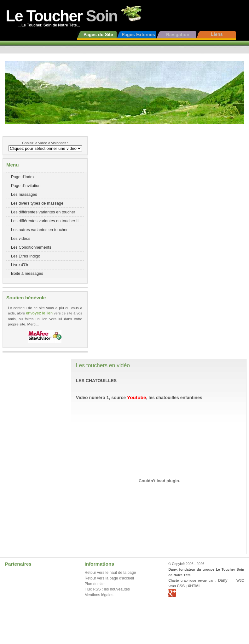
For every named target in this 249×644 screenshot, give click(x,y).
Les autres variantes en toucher (39, 230)
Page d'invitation (26, 186)
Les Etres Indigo (26, 256)
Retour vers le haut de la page (110, 573)
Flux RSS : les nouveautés (107, 589)
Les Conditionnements (31, 247)
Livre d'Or (20, 265)
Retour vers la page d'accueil (109, 578)
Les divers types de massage (37, 203)
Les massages (24, 194)
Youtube (136, 397)
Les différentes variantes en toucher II (45, 221)
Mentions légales (99, 595)
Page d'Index (23, 177)
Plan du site (95, 584)
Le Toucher (61, 16)
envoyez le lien (39, 313)
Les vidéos (21, 238)
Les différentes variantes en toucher (43, 212)
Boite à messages (27, 273)
